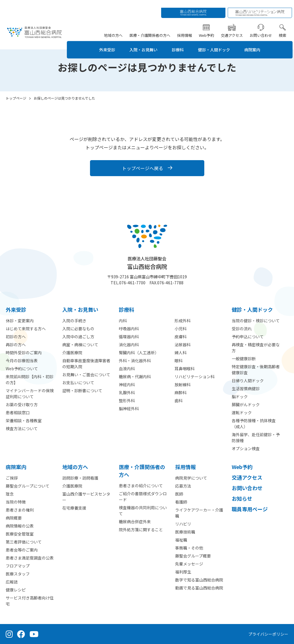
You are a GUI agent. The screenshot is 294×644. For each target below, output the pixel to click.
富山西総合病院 (147, 263)
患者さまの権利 (20, 510)
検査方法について (22, 428)
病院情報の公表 (20, 526)
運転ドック (242, 412)
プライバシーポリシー (268, 634)
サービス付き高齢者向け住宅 (30, 601)
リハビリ (183, 524)
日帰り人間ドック (248, 381)
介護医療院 (72, 353)
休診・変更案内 (20, 321)
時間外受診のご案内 (24, 353)
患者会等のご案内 (22, 550)
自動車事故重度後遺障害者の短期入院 (86, 364)
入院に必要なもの (78, 329)
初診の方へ (16, 337)
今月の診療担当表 (22, 361)
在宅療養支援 (74, 508)
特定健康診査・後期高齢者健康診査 (256, 370)
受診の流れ (242, 329)
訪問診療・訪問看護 (80, 478)
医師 (179, 494)
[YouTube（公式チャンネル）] (34, 634)
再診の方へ (16, 345)
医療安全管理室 (20, 534)
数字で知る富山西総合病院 (199, 580)
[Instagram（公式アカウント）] (9, 634)
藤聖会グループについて (28, 486)
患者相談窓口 (18, 412)
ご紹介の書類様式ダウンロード (143, 497)
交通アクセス (233, 27)
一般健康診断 (244, 359)
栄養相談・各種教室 (24, 420)
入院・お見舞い (142, 42)
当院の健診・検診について (256, 321)
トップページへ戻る (143, 168)
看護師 (181, 502)
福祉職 (181, 540)
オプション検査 (246, 448)
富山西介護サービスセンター (86, 497)
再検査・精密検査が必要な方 (256, 348)
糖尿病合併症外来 (135, 522)
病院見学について (191, 478)
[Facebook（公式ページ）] (21, 634)
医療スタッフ (18, 574)
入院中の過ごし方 (78, 337)
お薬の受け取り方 (22, 404)
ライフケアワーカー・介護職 (199, 513)
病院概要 (14, 518)
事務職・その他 (189, 548)
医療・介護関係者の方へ (151, 27)
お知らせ (242, 498)
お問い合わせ (262, 27)
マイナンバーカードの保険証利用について (30, 394)
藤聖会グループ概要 (193, 556)
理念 (10, 494)
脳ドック (240, 397)
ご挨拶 (12, 478)
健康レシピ (16, 590)
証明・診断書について (82, 391)
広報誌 (12, 582)
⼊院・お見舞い (80, 309)
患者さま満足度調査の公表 (30, 558)
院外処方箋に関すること (141, 530)
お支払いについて (78, 383)
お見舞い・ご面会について (86, 375)
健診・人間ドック (218, 42)
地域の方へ (115, 27)
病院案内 (260, 42)
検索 (284, 27)
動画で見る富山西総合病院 (199, 588)
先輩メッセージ (189, 564)
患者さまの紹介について (141, 486)
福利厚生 (183, 572)
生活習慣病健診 (246, 389)
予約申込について (248, 337)
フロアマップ (18, 566)
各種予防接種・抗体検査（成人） (254, 423)
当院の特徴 (16, 502)
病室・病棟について (80, 345)
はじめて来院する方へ (26, 329)
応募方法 (183, 486)
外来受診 (102, 42)
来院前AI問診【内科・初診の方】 (30, 380)
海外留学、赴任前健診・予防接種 (256, 437)
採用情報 (186, 27)
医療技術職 (185, 532)
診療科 (179, 42)
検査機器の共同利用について (143, 511)
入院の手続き (74, 321)
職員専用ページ (250, 509)
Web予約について (22, 369)
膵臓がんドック (246, 404)
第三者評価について (24, 542)
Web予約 (208, 27)
